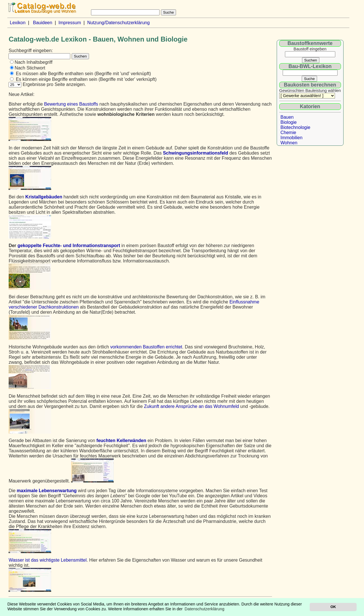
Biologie (288, 122)
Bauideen (43, 23)
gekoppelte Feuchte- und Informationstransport (69, 246)
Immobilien (291, 138)
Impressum (70, 23)
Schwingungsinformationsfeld (196, 153)
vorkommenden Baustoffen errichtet (146, 347)
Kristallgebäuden (44, 197)
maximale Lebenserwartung (47, 491)
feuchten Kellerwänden (121, 441)
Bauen (287, 117)
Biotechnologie (295, 127)
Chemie (288, 133)
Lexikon (17, 23)
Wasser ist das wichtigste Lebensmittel (47, 560)
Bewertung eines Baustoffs (71, 104)
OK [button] (333, 607)
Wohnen (289, 143)
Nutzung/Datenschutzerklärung (119, 23)
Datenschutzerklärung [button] (204, 609)
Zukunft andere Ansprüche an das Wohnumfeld (191, 406)
